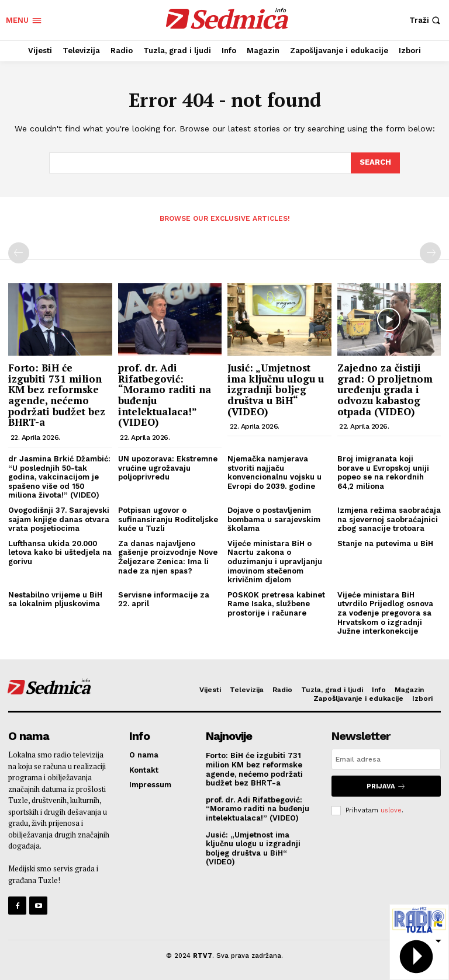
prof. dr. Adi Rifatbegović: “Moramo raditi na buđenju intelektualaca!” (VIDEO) (165, 395)
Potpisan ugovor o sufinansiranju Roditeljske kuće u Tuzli (168, 519)
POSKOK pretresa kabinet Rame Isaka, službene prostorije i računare (276, 604)
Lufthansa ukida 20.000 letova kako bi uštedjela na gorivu (60, 552)
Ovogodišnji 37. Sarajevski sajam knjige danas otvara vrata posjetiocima (59, 519)
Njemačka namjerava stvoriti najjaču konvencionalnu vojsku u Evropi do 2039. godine (274, 472)
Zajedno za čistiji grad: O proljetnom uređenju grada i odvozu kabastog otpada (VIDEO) (385, 390)
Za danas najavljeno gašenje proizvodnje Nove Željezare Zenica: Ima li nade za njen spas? (168, 557)
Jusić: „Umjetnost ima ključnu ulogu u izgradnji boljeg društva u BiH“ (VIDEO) (276, 390)
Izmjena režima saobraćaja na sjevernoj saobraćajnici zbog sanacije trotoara (389, 519)
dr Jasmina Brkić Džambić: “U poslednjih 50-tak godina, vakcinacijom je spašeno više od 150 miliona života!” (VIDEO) (59, 477)
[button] (426, 20)
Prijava (386, 786)
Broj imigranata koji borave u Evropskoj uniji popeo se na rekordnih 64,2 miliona (383, 472)
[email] (386, 759)
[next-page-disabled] (430, 253)
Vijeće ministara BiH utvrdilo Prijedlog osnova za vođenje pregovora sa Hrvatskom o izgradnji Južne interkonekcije (385, 613)
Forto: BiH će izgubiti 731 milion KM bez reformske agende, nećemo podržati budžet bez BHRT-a (57, 395)
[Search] (375, 163)
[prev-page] (19, 253)
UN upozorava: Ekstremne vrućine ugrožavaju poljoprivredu (168, 468)
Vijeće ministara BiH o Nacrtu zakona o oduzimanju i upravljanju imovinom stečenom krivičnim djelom (275, 562)
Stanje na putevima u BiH (385, 543)
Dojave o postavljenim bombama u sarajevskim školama (274, 519)
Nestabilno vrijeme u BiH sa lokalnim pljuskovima (55, 600)
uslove (391, 810)
